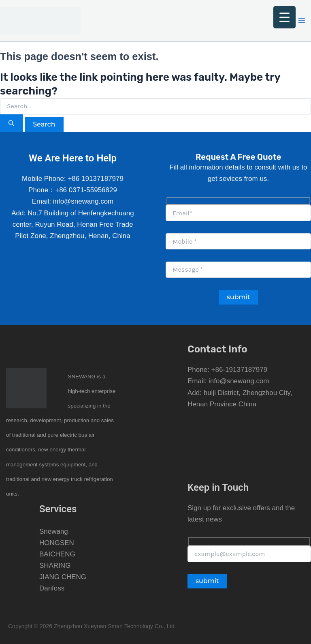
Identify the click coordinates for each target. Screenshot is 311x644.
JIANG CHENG (63, 577)
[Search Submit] (12, 123)
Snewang (54, 531)
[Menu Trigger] (284, 17)
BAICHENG (57, 554)
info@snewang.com (239, 381)
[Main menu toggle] (302, 21)
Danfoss (52, 588)
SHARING (55, 566)
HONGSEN (57, 543)
